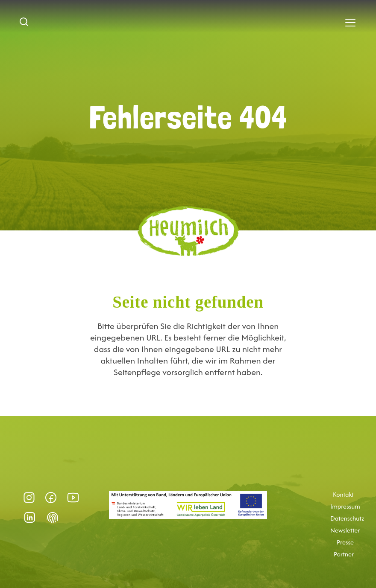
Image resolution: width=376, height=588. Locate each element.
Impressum (345, 506)
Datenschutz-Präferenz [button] (53, 518)
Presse (345, 542)
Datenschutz (347, 518)
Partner (344, 554)
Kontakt (343, 495)
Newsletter (345, 530)
